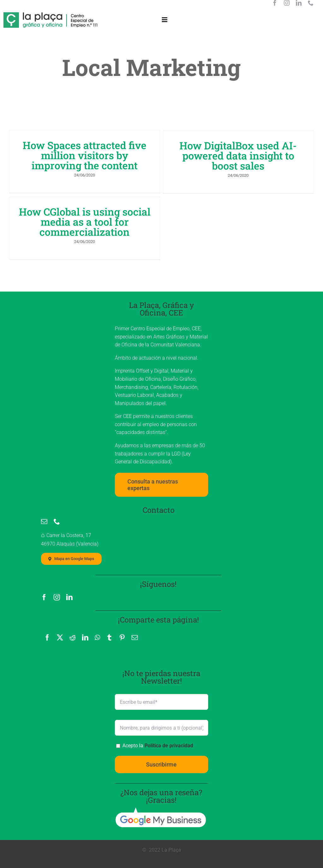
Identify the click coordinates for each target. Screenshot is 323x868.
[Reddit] (73, 622)
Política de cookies (150, 857)
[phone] (311, 3)
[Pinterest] (122, 622)
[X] (60, 622)
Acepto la (157, 730)
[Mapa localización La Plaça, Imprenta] (71, 544)
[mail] (44, 506)
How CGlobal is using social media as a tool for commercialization (105, 215)
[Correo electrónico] (135, 622)
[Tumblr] (109, 622)
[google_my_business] (160, 795)
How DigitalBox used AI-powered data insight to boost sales (233, 156)
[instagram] (287, 3)
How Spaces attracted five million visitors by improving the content (85, 155)
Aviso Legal (59, 857)
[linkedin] (299, 3)
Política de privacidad (169, 730)
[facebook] (275, 3)
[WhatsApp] (97, 622)
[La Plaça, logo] (51, 15)
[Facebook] (47, 622)
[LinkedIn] (85, 622)
